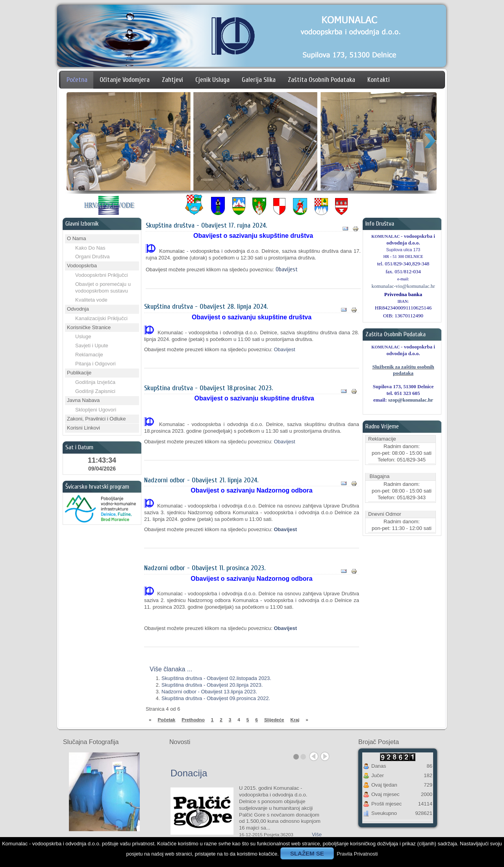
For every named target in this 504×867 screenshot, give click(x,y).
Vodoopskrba (82, 266)
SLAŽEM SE (307, 853)
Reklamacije (89, 355)
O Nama (76, 238)
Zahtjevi (172, 80)
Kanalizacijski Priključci (101, 318)
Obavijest (287, 269)
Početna (77, 80)
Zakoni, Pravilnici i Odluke (96, 419)
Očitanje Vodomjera (125, 80)
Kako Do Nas (90, 248)
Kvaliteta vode (91, 300)
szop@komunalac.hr (411, 400)
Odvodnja (78, 309)
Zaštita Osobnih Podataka (321, 80)
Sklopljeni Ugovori (96, 410)
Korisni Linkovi (83, 428)
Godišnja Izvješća (95, 382)
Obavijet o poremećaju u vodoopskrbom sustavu (103, 287)
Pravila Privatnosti (357, 854)
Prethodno (193, 720)
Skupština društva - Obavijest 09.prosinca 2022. (216, 698)
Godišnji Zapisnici (95, 391)
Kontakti (379, 80)
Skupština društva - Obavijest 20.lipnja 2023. (212, 685)
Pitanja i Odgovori (95, 364)
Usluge (83, 336)
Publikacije (79, 373)
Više (317, 835)
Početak (167, 720)
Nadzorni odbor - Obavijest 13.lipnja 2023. (209, 692)
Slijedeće (274, 720)
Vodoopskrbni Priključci (102, 275)
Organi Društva (92, 257)
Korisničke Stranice (89, 327)
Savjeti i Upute (92, 346)
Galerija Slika (259, 80)
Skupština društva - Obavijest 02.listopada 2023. (216, 678)
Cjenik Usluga (212, 80)
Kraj (295, 720)
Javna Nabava (83, 400)
